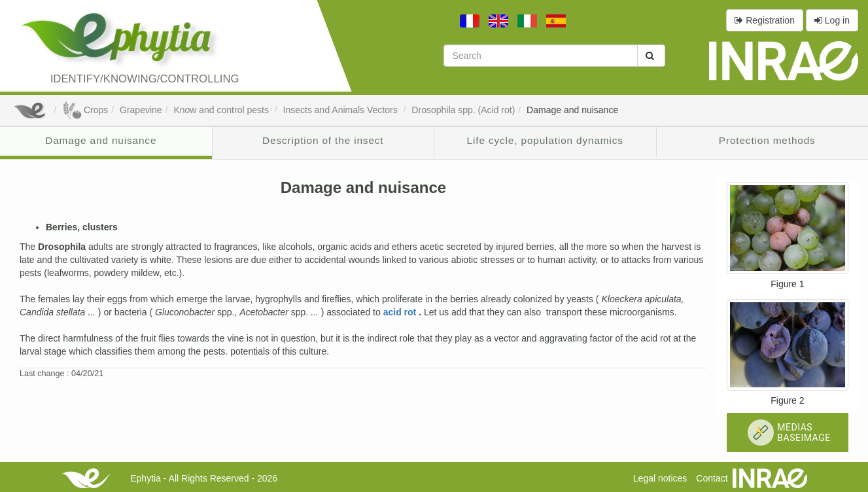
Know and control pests (222, 110)
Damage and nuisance (572, 110)
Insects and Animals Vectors (342, 110)
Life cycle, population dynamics (545, 140)
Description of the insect (323, 140)
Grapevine (141, 110)
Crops (85, 110)
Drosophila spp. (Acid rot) (463, 110)
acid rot (401, 312)
